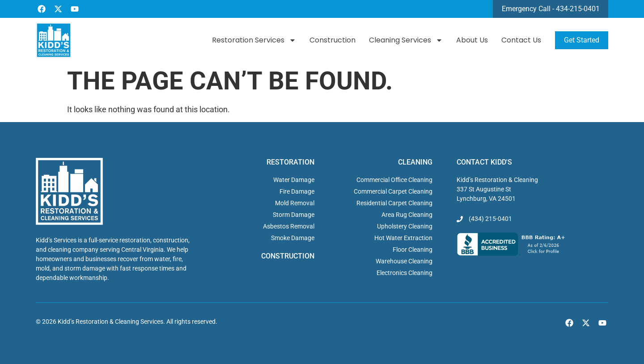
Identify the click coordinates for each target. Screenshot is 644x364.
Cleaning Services (406, 40)
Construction (333, 40)
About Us (472, 40)
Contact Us (521, 40)
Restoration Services (254, 40)
